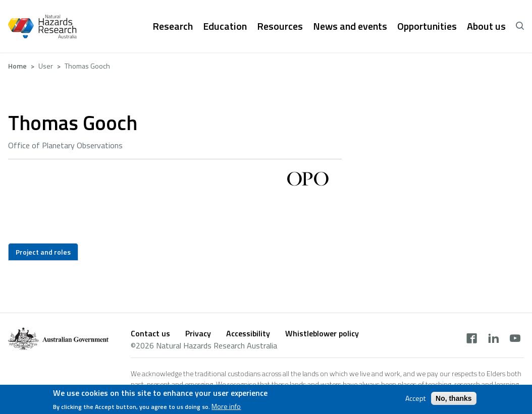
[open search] (520, 26)
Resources (280, 26)
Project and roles (43, 252)
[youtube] (515, 339)
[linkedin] (493, 339)
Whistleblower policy (322, 333)
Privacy (198, 333)
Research (173, 26)
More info (226, 408)
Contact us (150, 333)
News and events (350, 26)
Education (225, 26)
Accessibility (248, 333)
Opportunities (427, 26)
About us (486, 26)
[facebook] (472, 339)
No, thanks (454, 400)
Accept (415, 400)
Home (17, 66)
